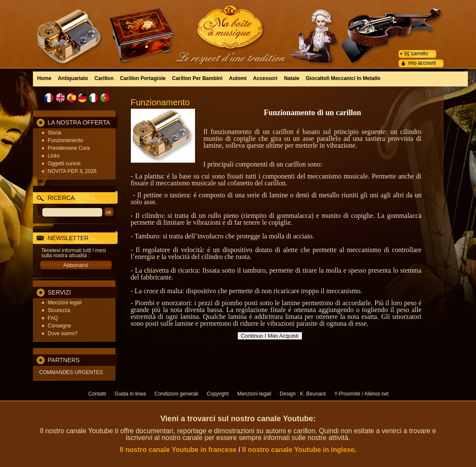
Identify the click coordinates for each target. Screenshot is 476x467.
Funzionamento (66, 140)
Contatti (97, 394)
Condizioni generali (176, 394)
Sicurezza (59, 310)
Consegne (60, 326)
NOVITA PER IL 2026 (72, 171)
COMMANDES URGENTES (71, 372)
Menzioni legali (65, 303)
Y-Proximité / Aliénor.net (361, 394)
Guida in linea (130, 394)
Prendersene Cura (69, 148)
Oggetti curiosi (64, 164)
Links (54, 156)
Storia (55, 133)
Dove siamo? (63, 333)
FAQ (53, 318)
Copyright (217, 394)
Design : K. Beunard (303, 394)
